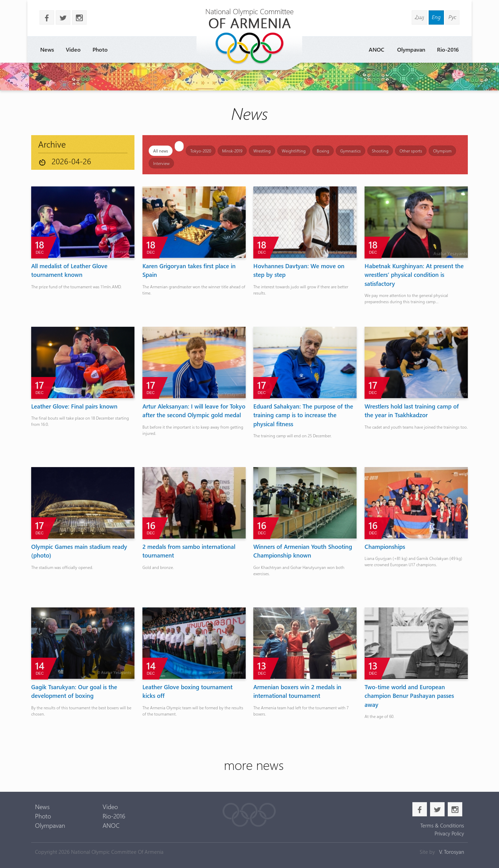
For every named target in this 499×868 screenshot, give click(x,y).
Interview (161, 163)
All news (161, 151)
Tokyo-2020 (201, 151)
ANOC (377, 49)
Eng (436, 17)
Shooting (380, 151)
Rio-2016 (448, 49)
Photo (100, 49)
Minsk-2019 (232, 151)
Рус (452, 17)
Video (73, 49)
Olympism (442, 151)
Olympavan (411, 49)
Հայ (419, 17)
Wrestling (262, 151)
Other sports (411, 151)
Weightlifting (294, 151)
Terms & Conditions (442, 825)
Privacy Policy (449, 833)
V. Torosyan (452, 852)
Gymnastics (351, 151)
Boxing (323, 151)
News (47, 49)
